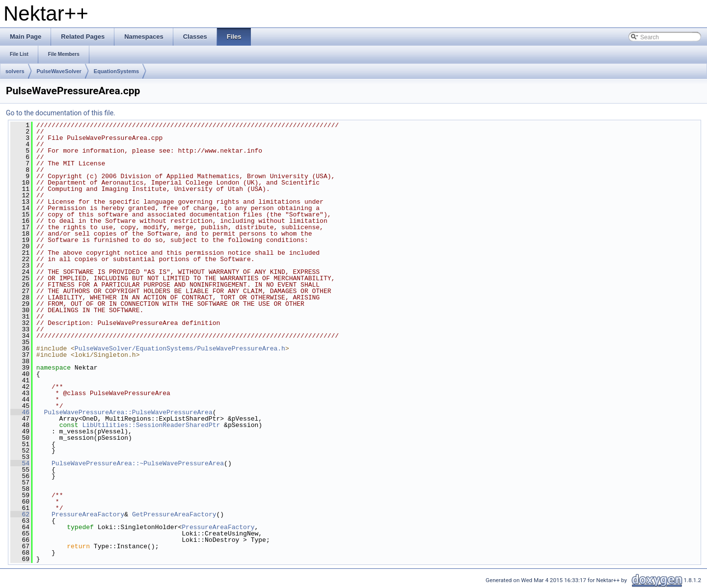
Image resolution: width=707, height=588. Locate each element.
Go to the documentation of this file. (61, 113)
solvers (15, 71)
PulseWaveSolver (59, 71)
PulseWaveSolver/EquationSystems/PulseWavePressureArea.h (180, 348)
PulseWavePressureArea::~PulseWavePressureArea (138, 463)
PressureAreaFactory (88, 514)
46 (20, 412)
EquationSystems (116, 71)
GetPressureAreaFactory (174, 514)
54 (20, 463)
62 (20, 514)
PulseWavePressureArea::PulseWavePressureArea (128, 412)
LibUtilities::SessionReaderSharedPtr (151, 425)
